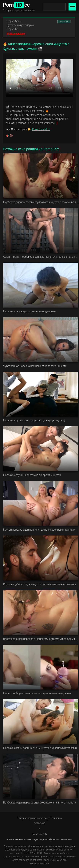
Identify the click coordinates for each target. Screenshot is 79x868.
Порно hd (12, 29)
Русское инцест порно (20, 25)
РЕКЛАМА (64, 22)
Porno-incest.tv (41, 129)
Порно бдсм (14, 21)
